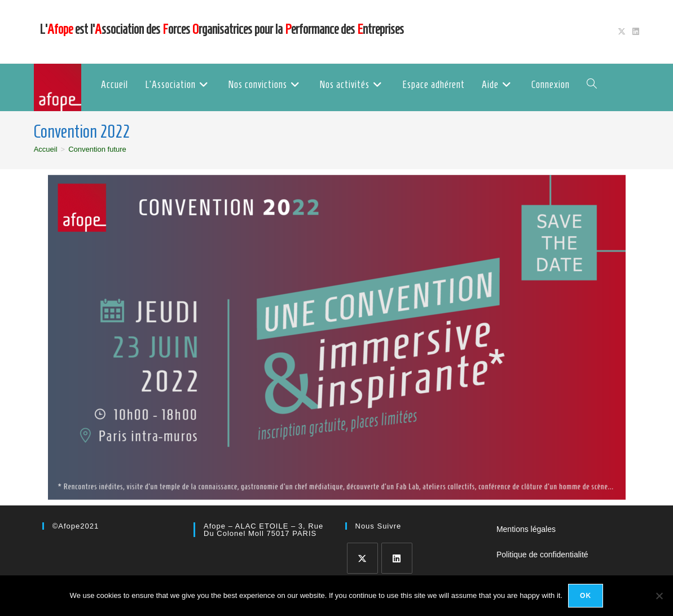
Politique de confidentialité (542, 555)
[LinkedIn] (397, 558)
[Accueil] (46, 149)
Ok (586, 596)
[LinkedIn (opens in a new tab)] (634, 32)
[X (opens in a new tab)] (622, 32)
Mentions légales (526, 529)
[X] (362, 558)
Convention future (97, 149)
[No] (659, 596)
